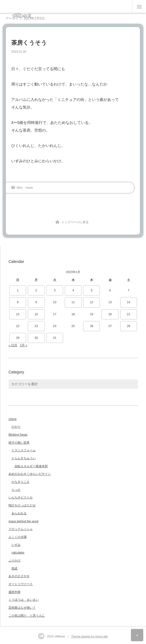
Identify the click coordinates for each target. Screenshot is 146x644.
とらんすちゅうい (24, 458)
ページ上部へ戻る (137, 635)
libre (20, 188)
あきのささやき (19, 576)
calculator (18, 552)
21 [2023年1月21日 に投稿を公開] (128, 314)
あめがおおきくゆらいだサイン (30, 474)
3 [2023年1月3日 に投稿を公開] (55, 290)
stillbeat (22, 15)
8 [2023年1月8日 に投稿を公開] (18, 302)
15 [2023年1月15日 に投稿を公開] (18, 314)
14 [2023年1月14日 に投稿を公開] (128, 302)
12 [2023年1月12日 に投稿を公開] (92, 302)
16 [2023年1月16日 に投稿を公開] (36, 314)
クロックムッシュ (21, 529)
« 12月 (13, 345)
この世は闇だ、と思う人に (27, 615)
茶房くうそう (29, 43)
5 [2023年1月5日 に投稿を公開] (92, 290)
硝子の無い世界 (19, 442)
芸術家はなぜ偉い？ (22, 608)
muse (29, 188)
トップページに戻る (75, 222)
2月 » (24, 345)
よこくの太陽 (18, 537)
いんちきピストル (21, 497)
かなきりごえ (21, 482)
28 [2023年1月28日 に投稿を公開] (128, 326)
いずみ (16, 545)
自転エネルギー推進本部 (31, 466)
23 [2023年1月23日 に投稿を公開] (36, 326)
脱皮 (15, 568)
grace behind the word (23, 521)
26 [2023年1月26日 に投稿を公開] (92, 326)
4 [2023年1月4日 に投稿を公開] (73, 290)
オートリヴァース (21, 584)
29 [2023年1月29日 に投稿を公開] (18, 338)
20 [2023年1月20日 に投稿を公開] (110, 314)
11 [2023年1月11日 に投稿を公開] (73, 302)
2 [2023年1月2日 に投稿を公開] (36, 290)
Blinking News (18, 435)
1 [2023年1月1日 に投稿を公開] (18, 290)
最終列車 (15, 592)
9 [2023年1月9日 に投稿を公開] (36, 302)
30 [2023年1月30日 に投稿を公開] (36, 338)
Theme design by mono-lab (89, 636)
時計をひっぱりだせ (22, 505)
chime (12, 419)
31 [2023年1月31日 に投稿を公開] (55, 338)
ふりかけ (15, 560)
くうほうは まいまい (24, 600)
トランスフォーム (24, 450)
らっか (16, 490)
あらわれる (19, 513)
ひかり (16, 427)
